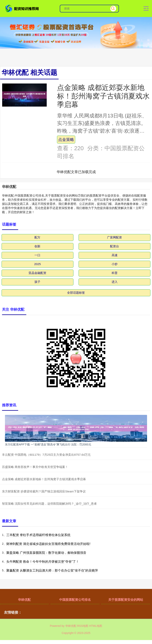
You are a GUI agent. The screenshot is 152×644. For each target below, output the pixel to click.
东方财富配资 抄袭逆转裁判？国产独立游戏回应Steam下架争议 (44, 491)
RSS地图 (83, 626)
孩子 (37, 282)
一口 (37, 255)
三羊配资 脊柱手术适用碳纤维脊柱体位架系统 (38, 535)
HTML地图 (96, 626)
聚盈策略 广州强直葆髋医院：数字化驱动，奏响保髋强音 (46, 553)
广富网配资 (114, 237)
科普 (115, 273)
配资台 (114, 246)
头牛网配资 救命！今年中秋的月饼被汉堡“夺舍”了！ (43, 562)
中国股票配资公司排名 (75, 600)
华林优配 (24, 600)
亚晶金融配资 (37, 273)
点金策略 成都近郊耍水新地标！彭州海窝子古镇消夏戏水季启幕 (103, 96)
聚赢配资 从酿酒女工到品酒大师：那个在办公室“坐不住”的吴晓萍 (52, 570)
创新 (37, 246)
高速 (115, 255)
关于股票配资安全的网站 (126, 600)
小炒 (115, 264)
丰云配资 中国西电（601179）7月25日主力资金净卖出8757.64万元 (46, 455)
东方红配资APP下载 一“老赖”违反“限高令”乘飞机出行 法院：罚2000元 (48, 444)
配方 (37, 237)
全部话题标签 (76, 293)
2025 (38, 264)
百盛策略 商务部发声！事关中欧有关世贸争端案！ (35, 467)
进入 (115, 282)
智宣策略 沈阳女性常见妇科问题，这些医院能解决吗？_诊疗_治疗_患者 (49, 504)
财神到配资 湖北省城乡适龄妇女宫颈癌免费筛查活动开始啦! (48, 544)
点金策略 (66, 139)
